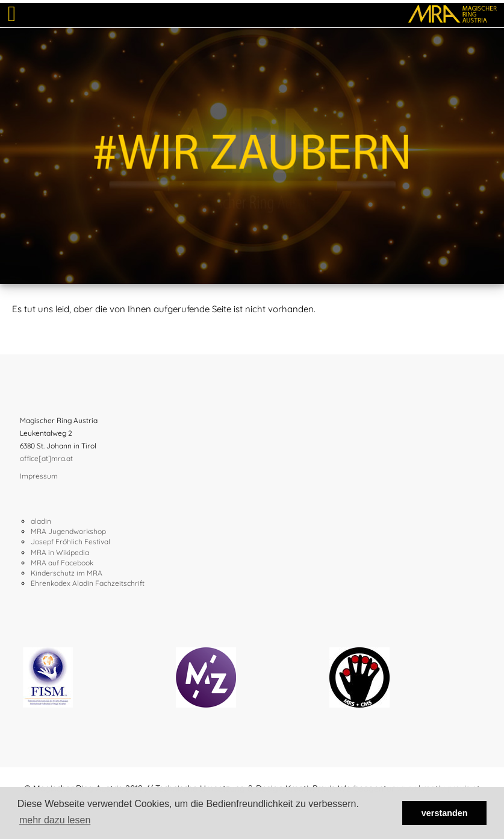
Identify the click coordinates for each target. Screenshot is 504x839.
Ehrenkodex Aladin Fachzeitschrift (88, 583)
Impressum (39, 476)
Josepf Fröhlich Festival (70, 542)
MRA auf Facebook (62, 563)
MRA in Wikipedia (60, 552)
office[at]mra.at (46, 458)
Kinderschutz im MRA (67, 573)
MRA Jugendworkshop (68, 531)
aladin (41, 521)
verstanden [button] (445, 813)
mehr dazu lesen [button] (55, 820)
